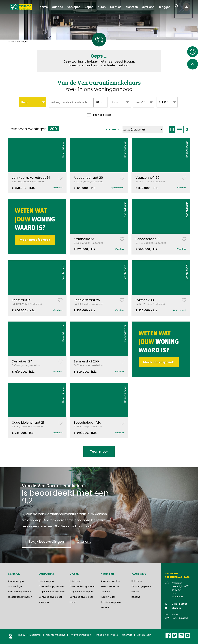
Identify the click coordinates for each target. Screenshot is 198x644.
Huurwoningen (15, 586)
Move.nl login (144, 635)
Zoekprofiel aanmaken (20, 597)
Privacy (21, 635)
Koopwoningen (16, 581)
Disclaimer (35, 635)
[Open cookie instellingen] (193, 52)
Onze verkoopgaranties (51, 586)
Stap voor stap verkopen (52, 592)
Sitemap (127, 635)
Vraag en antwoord (107, 635)
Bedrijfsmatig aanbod (19, 592)
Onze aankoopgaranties (83, 586)
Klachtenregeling (56, 635)
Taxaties (105, 592)
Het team (137, 581)
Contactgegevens (141, 586)
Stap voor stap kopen (81, 592)
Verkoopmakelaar (110, 586)
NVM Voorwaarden (80, 635)
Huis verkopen (46, 581)
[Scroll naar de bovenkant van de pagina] (193, 64)
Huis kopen (75, 581)
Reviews (136, 597)
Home (11, 41)
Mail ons (176, 608)
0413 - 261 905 (180, 604)
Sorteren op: (114, 129)
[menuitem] (44, 7)
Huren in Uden (108, 597)
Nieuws (135, 592)
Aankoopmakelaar (110, 581)
